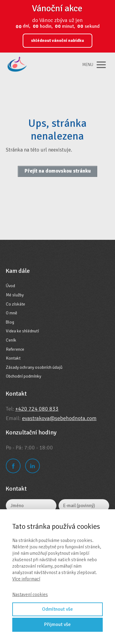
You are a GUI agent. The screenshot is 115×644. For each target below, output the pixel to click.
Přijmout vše (57, 624)
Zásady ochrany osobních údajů (34, 367)
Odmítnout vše (57, 609)
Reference (15, 349)
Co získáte (15, 304)
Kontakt (13, 358)
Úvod (10, 286)
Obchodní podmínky (23, 376)
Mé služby (15, 295)
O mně (11, 313)
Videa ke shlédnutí (22, 331)
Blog (10, 322)
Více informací (26, 579)
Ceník (11, 340)
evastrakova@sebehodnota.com (59, 418)
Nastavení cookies (30, 595)
